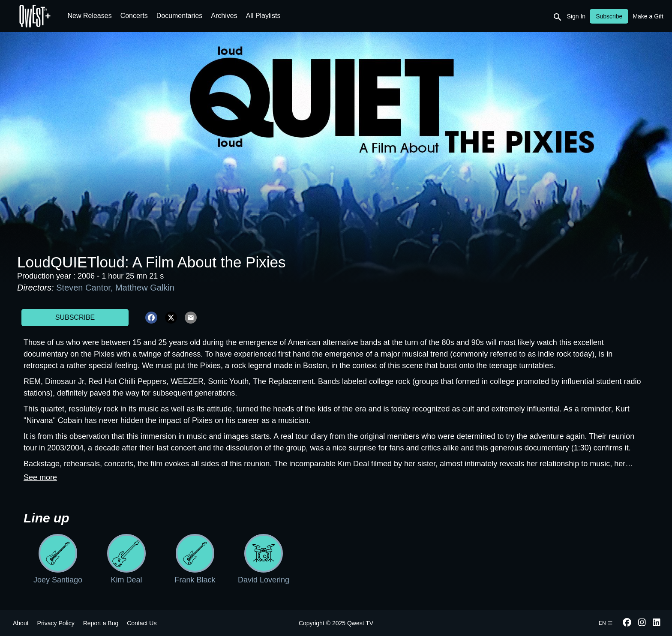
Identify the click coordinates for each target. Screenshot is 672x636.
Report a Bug (101, 623)
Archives (224, 16)
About (21, 623)
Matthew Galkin (145, 288)
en (606, 623)
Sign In (576, 16)
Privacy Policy (56, 623)
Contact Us (142, 623)
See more (40, 477)
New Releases (90, 16)
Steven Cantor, (86, 288)
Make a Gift (648, 16)
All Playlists (263, 16)
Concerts (134, 16)
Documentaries (180, 16)
